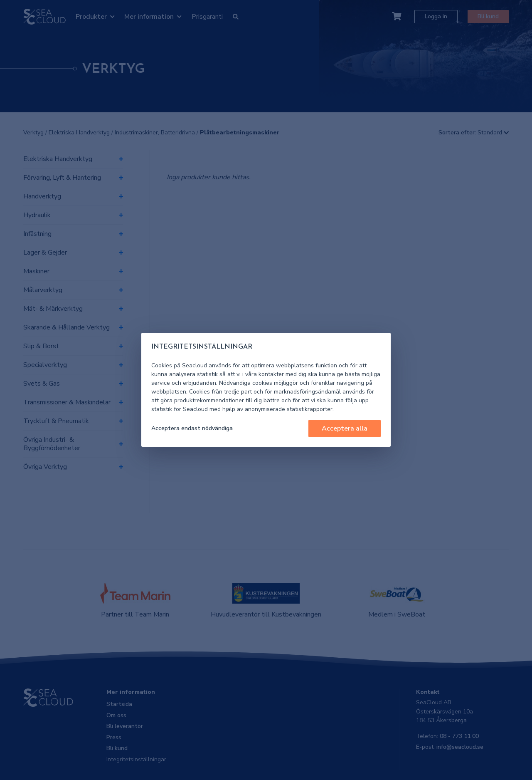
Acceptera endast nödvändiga (192, 428)
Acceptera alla (345, 428)
